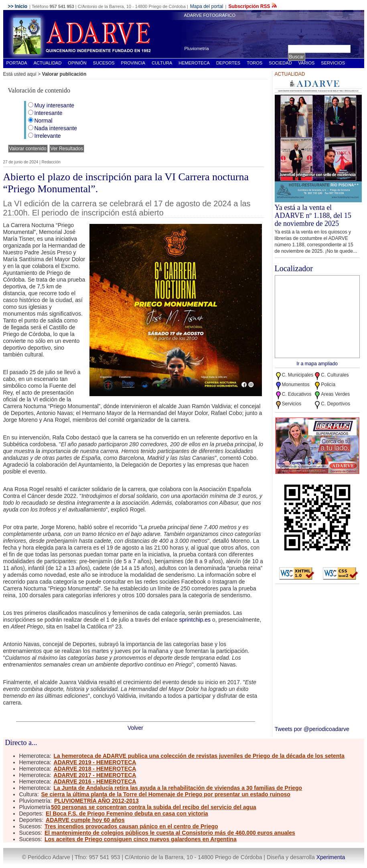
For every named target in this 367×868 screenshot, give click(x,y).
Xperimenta (331, 857)
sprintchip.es (195, 620)
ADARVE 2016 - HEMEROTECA (95, 781)
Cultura (162, 63)
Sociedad (280, 63)
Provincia (133, 63)
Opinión (77, 63)
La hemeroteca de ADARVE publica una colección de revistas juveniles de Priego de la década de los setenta (199, 756)
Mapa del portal (207, 6)
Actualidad (48, 63)
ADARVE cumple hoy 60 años (85, 820)
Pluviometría (197, 48)
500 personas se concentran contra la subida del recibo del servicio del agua (153, 807)
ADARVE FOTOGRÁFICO (210, 15)
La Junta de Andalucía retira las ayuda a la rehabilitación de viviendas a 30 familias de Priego (178, 788)
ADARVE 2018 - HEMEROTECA (95, 769)
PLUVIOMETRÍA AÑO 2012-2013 (96, 801)
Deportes (228, 63)
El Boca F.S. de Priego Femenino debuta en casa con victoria (127, 814)
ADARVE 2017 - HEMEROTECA (95, 775)
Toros (254, 63)
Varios (307, 63)
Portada (17, 63)
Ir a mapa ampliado (317, 364)
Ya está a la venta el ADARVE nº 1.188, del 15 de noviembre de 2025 (313, 215)
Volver (135, 728)
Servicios (333, 63)
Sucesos (104, 63)
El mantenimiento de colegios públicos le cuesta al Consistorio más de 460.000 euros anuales (170, 833)
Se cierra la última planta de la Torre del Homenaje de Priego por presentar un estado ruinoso (165, 794)
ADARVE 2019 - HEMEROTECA (95, 762)
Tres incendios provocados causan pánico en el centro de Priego (131, 826)
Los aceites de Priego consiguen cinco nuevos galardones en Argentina (141, 839)
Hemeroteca (194, 63)
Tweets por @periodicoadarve (312, 729)
